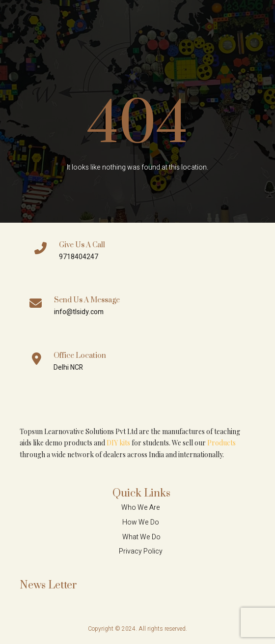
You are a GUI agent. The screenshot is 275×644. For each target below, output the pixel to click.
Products (221, 443)
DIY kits (118, 443)
